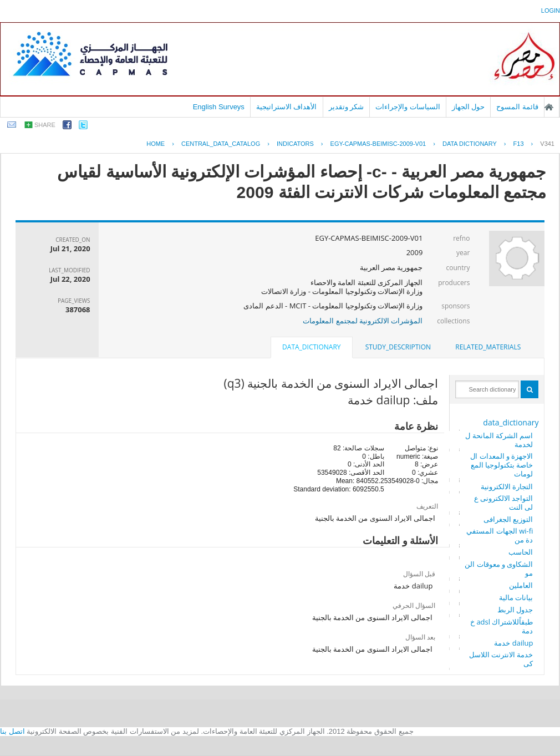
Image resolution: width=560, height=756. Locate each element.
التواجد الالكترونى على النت (504, 503)
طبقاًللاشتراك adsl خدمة (502, 626)
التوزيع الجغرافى (508, 519)
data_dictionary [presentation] (311, 347)
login (551, 11)
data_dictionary (511, 422)
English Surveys (219, 107)
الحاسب (521, 552)
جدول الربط (515, 610)
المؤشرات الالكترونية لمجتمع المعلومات (363, 321)
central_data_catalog (221, 144)
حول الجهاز (469, 107)
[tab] (488, 347)
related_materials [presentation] (488, 347)
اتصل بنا (12, 731)
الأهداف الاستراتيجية (287, 107)
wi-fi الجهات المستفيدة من (500, 535)
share (45, 125)
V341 (547, 144)
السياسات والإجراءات (408, 107)
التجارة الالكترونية (507, 486)
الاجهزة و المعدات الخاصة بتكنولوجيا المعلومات (502, 465)
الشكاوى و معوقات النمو (499, 569)
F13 (519, 144)
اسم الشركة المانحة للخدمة (499, 440)
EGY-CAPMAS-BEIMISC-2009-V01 (378, 144)
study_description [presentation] (398, 347)
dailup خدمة (513, 643)
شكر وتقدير (347, 107)
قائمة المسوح (517, 107)
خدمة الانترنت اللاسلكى (501, 659)
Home (156, 144)
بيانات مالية (516, 597)
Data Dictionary (470, 144)
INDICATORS (295, 144)
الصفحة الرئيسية (549, 107)
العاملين (521, 585)
